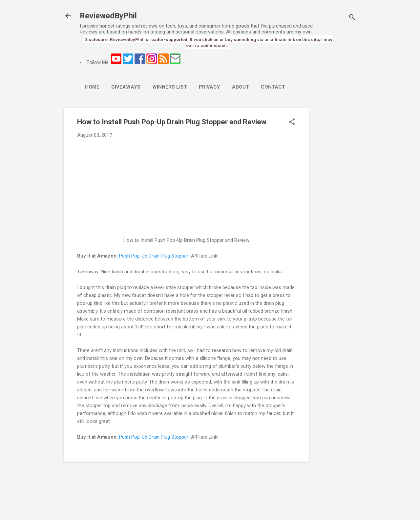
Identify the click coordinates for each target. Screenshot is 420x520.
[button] (292, 122)
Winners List (170, 87)
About (241, 87)
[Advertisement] (335, 206)
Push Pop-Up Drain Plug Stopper (154, 256)
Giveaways (126, 87)
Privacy (210, 87)
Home (92, 87)
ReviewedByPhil (108, 16)
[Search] (352, 18)
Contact (273, 87)
